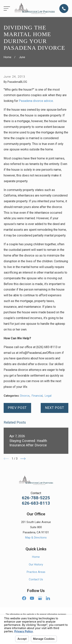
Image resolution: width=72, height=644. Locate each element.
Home (36, 557)
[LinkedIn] (48, 598)
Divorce (25, 396)
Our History (36, 564)
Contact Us (36, 579)
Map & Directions (36, 538)
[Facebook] (24, 598)
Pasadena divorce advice (36, 101)
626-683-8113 (36, 503)
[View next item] (23, 459)
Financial (37, 396)
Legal (48, 396)
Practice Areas (36, 572)
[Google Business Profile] (40, 598)
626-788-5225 (36, 498)
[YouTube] (32, 598)
